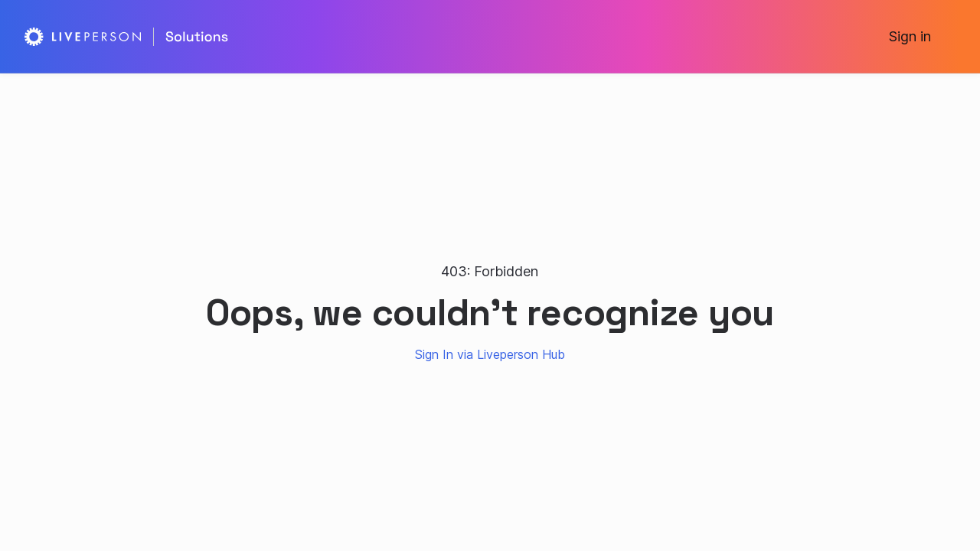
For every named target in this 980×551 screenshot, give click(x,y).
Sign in (910, 36)
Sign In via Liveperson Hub (490, 354)
